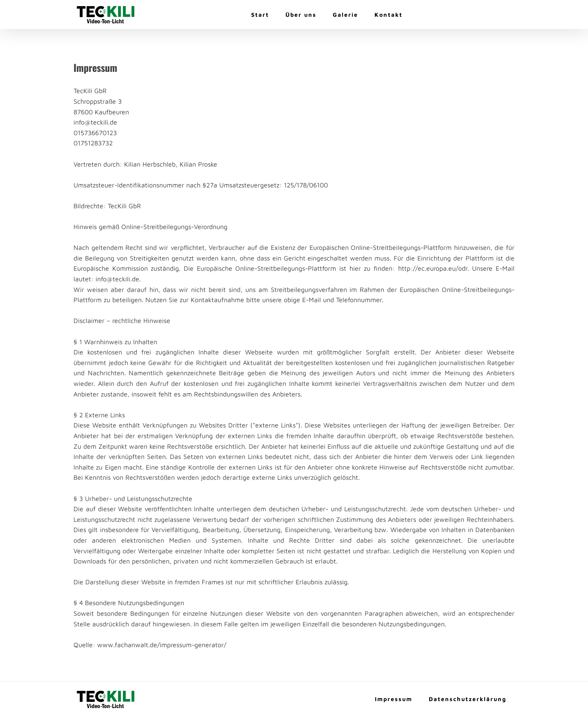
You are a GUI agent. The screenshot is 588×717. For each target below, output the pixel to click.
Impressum (394, 699)
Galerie (345, 14)
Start (260, 14)
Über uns (301, 14)
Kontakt (389, 14)
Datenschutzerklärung (468, 699)
